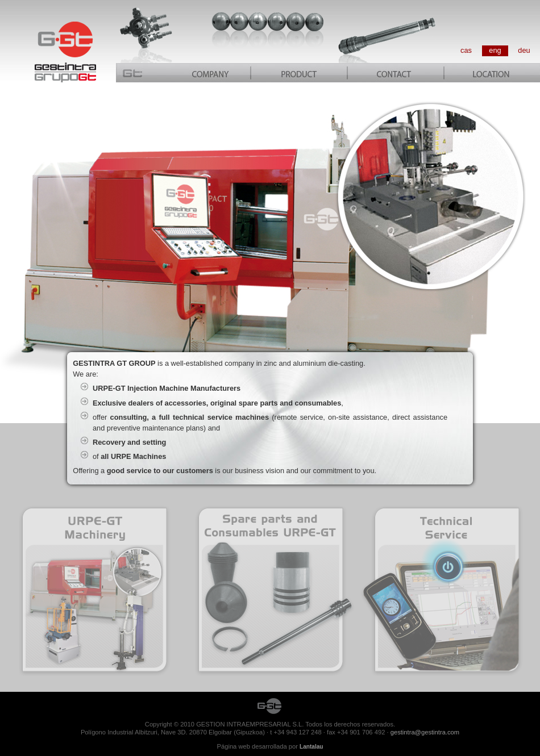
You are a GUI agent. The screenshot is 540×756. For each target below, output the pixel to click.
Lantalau (311, 747)
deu (524, 50)
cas (466, 50)
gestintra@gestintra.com (425, 732)
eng (495, 50)
